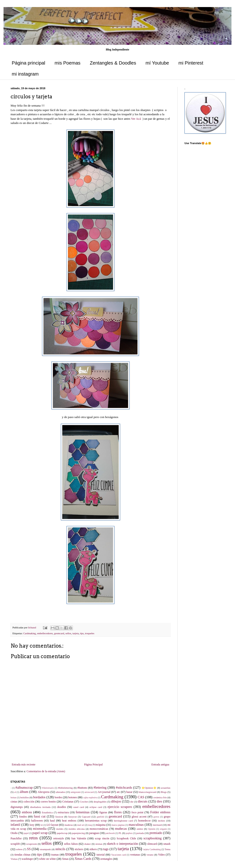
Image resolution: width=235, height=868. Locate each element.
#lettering (100, 787)
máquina (101, 825)
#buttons (82, 788)
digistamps (17, 807)
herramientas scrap (96, 821)
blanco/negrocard (147, 792)
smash (167, 844)
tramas (55, 855)
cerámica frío (160, 797)
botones (72, 797)
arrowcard (89, 792)
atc (118, 792)
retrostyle (59, 838)
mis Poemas (67, 63)
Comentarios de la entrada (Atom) (46, 771)
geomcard (59, 633)
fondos (23, 817)
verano (150, 855)
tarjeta (76, 633)
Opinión (152, 829)
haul (53, 821)
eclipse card (96, 807)
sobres (19, 849)
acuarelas (166, 788)
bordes (58, 797)
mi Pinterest (191, 63)
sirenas (99, 844)
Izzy (32, 825)
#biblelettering (65, 788)
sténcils (60, 849)
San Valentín (79, 838)
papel (26, 833)
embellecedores (45, 633)
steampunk (45, 849)
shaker (87, 844)
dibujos (116, 801)
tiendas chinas (22, 855)
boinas (14, 797)
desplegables (100, 802)
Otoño (14, 833)
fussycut (73, 817)
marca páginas (118, 825)
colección (29, 802)
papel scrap (40, 833)
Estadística (47, 812)
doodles (62, 807)
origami (163, 829)
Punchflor (16, 838)
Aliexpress (44, 792)
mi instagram (25, 74)
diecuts (143, 801)
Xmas (65, 859)
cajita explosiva (90, 797)
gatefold (100, 817)
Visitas (14, 859)
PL (120, 833)
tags (106, 849)
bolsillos (25, 797)
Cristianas (68, 802)
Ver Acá (136, 119)
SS (29, 849)
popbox (129, 833)
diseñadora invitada (40, 807)
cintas (14, 802)
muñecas (121, 829)
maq (90, 825)
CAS (141, 797)
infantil (16, 825)
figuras (103, 812)
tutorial (101, 855)
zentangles (106, 859)
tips (82, 633)
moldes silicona (76, 829)
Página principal (28, 63)
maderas (69, 825)
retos (33, 838)
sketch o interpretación (122, 844)
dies (159, 801)
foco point (137, 812)
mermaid (157, 825)
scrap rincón (102, 838)
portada (140, 833)
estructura (63, 812)
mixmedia (40, 829)
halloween (37, 821)
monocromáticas (99, 829)
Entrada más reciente (24, 764)
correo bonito (48, 802)
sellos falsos (71, 844)
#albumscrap (24, 787)
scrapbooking (153, 838)
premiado (156, 833)
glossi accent (139, 817)
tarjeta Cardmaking (152, 849)
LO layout (53, 825)
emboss (27, 812)
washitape (27, 859)
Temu (168, 849)
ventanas (135, 855)
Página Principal (93, 764)
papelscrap (62, 833)
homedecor (144, 821)
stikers (93, 849)
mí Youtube (157, 63)
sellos (68, 633)
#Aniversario (48, 788)
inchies (162, 821)
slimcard (152, 844)
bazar (129, 792)
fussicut (59, 817)
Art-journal (104, 792)
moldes (60, 829)
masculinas (136, 825)
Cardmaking (29, 633)
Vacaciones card (119, 855)
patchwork (110, 833)
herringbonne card (123, 821)
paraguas (94, 833)
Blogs (164, 792)
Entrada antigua (160, 764)
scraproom (31, 844)
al (15, 792)
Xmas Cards (83, 859)
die (132, 802)
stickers (79, 849)
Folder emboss (160, 812)
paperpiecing (78, 833)
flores (118, 812)
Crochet (84, 802)
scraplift (15, 844)
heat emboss (69, 821)
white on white (47, 859)
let (42, 825)
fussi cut (40, 816)
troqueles (90, 633)
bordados (39, 797)
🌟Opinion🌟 (149, 788)
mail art (81, 825)
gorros (156, 817)
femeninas (83, 812)
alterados (61, 792)
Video (162, 855)
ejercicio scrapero (120, 807)
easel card (79, 807)
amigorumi (76, 792)
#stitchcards (124, 787)
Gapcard (86, 817)
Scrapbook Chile (126, 838)
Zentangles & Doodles (113, 63)
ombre (140, 829)
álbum (24, 792)
